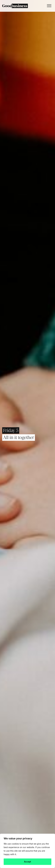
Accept (28, 862)
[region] (27, 851)
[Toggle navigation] (48, 6)
